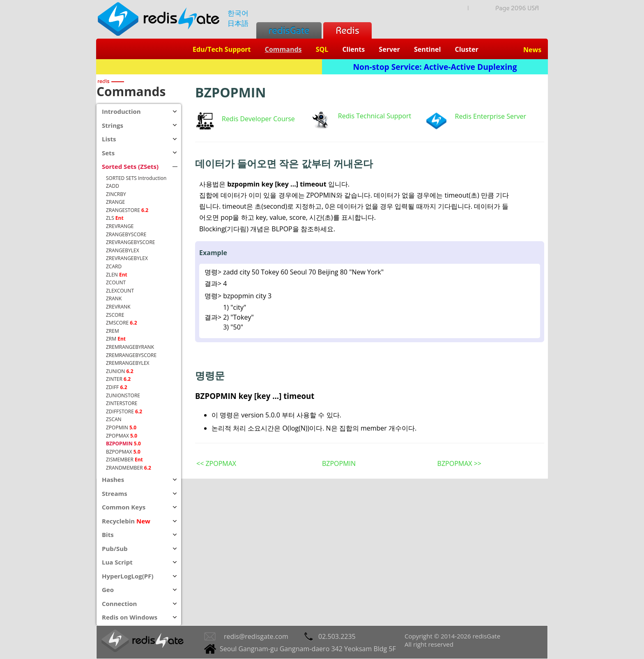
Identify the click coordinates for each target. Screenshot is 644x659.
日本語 (238, 23)
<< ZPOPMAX (216, 463)
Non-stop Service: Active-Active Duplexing (435, 67)
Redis (347, 30)
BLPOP (282, 229)
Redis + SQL (209, 67)
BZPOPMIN (339, 463)
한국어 (238, 13)
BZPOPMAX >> (459, 463)
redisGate (289, 30)
